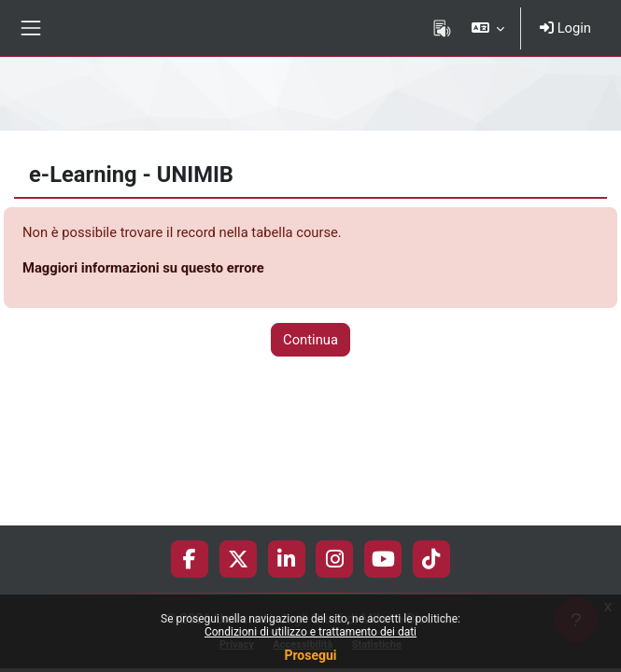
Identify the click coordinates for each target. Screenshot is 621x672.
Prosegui (310, 655)
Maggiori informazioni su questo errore (143, 268)
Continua (310, 340)
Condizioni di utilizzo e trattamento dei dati (310, 632)
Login (565, 28)
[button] (488, 28)
